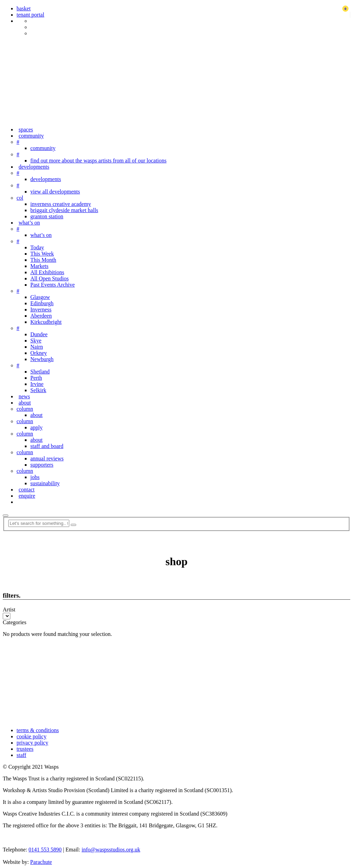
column (25, 409)
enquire (27, 496)
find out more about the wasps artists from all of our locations (98, 161)
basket (24, 8)
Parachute (41, 862)
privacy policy (32, 743)
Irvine (37, 384)
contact (27, 490)
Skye (36, 341)
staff (21, 755)
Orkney (39, 353)
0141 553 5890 (45, 850)
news (24, 396)
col (20, 198)
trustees (25, 749)
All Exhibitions (47, 272)
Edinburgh (42, 303)
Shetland (40, 372)
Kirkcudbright (46, 322)
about (25, 403)
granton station (47, 216)
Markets (39, 266)
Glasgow (40, 297)
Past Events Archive (53, 285)
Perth (36, 378)
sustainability (45, 483)
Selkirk (38, 390)
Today (37, 247)
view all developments (55, 192)
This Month (43, 260)
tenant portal (30, 15)
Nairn (37, 347)
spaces (26, 129)
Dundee (39, 334)
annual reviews (47, 458)
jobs (35, 477)
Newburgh (42, 359)
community (31, 136)
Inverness (41, 310)
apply (37, 427)
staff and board (47, 446)
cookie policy (32, 736)
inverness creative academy (61, 204)
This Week (42, 254)
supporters (42, 465)
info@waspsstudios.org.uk (111, 850)
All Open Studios (49, 278)
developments (34, 167)
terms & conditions (38, 730)
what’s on (29, 223)
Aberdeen (41, 316)
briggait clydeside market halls (64, 210)
